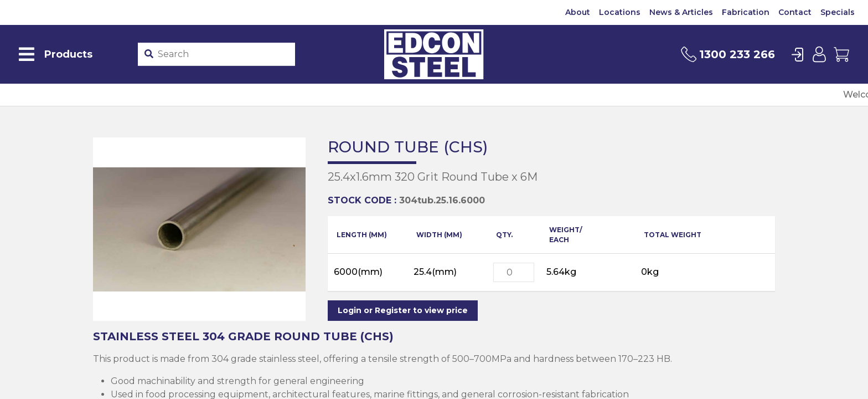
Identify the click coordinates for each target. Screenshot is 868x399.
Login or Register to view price (403, 310)
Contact (795, 12)
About (578, 12)
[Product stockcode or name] (224, 54)
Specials (838, 12)
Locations (620, 12)
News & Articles (681, 12)
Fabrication (746, 12)
